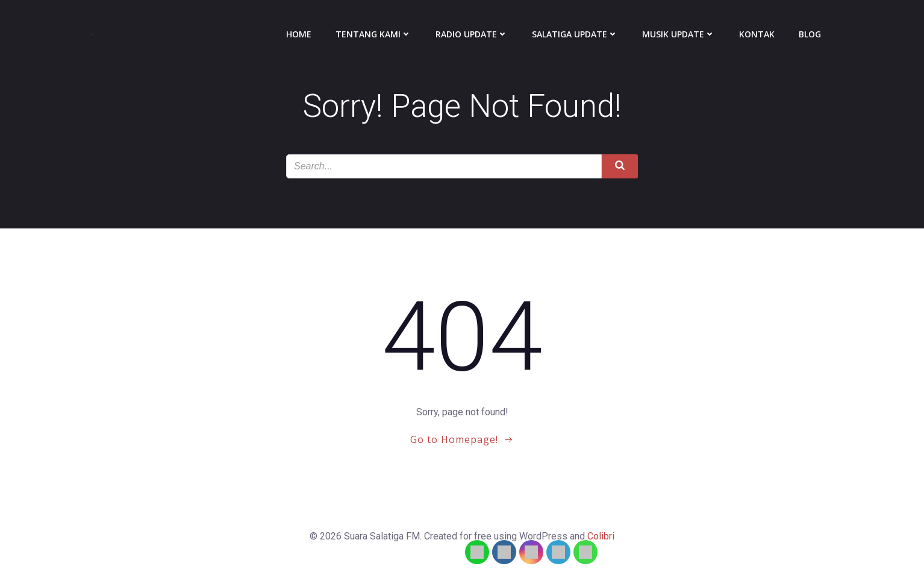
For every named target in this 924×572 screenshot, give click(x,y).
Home (299, 34)
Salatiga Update (575, 34)
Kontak (757, 34)
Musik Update (679, 34)
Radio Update (472, 34)
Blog (810, 34)
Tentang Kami (373, 34)
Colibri (601, 536)
